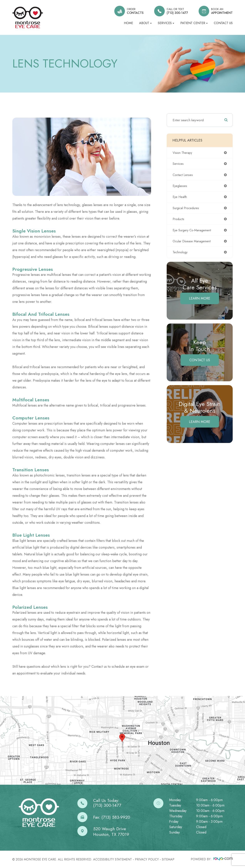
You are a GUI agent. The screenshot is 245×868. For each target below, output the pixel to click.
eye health (180, 198)
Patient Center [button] (194, 23)
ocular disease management (193, 243)
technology (181, 254)
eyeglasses (180, 187)
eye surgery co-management (194, 232)
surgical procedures (187, 209)
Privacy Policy (147, 859)
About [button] (145, 23)
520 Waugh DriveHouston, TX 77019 (111, 831)
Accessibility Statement (112, 859)
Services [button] (166, 23)
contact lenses (183, 175)
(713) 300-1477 (107, 805)
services (179, 164)
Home (128, 23)
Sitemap (168, 859)
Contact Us (223, 23)
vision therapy (183, 153)
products (179, 221)
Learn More (200, 301)
